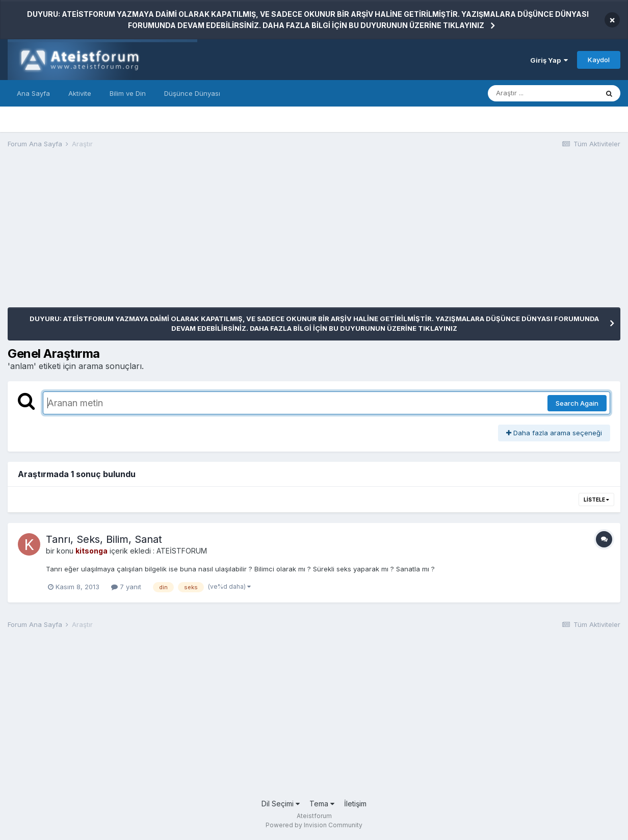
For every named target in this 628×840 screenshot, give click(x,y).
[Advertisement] (193, 236)
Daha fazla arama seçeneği (554, 433)
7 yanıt (126, 587)
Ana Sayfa (33, 93)
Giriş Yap (549, 60)
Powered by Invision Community (314, 825)
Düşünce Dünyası (192, 93)
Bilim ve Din (128, 93)
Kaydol (599, 60)
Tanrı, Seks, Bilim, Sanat (104, 539)
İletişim (355, 804)
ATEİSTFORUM (182, 551)
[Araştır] (543, 93)
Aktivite (80, 93)
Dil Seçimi (281, 804)
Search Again (577, 403)
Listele (596, 500)
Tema (322, 804)
